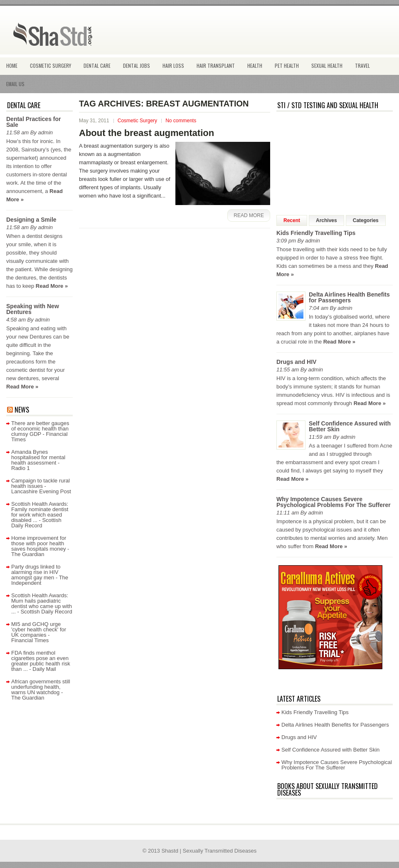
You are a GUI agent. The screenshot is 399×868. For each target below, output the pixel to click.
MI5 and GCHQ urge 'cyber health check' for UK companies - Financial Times (39, 632)
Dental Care (97, 66)
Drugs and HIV (296, 362)
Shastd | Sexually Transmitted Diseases (209, 851)
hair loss (173, 66)
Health (255, 66)
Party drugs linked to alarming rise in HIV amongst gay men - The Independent (40, 575)
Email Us (15, 84)
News (22, 410)
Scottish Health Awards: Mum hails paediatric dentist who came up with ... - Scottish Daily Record (42, 603)
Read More (249, 215)
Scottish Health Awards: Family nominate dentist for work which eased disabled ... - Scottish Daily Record (40, 515)
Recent (292, 220)
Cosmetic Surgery (50, 66)
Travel (362, 66)
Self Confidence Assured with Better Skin (350, 426)
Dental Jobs (137, 66)
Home (12, 66)
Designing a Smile (31, 220)
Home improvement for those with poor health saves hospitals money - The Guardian (40, 546)
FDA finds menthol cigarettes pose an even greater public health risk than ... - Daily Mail (41, 661)
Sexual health (327, 66)
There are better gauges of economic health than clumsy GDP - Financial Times (40, 431)
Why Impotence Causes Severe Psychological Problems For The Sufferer (334, 502)
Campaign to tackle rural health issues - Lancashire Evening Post (41, 486)
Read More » (52, 286)
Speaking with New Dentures (33, 309)
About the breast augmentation (147, 133)
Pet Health (287, 66)
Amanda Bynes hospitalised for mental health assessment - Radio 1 (38, 460)
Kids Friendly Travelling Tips (316, 233)
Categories (366, 220)
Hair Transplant (216, 66)
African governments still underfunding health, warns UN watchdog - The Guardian (41, 690)
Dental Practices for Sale (34, 122)
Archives (326, 220)
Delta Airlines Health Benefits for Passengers (349, 297)
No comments (181, 121)
